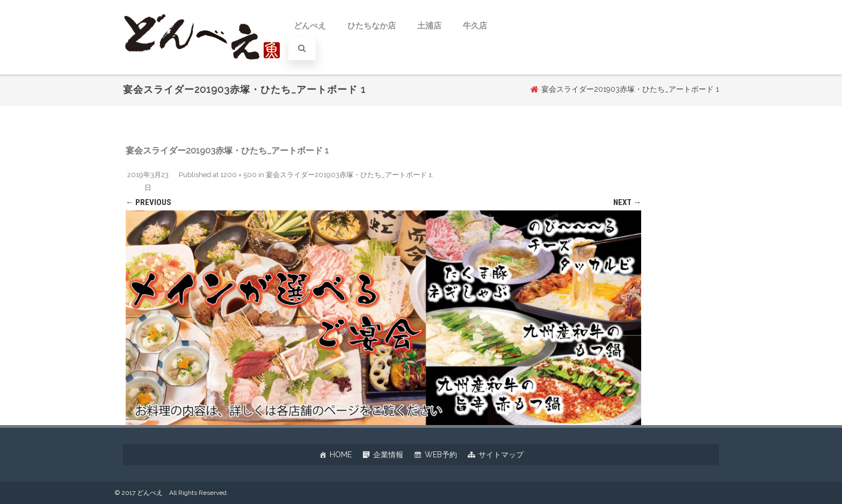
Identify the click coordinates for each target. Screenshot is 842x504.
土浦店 (429, 26)
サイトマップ (501, 455)
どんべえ (310, 26)
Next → (627, 202)
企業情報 (388, 455)
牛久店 (475, 26)
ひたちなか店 (372, 26)
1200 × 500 (238, 175)
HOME (341, 455)
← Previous (148, 202)
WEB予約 (441, 455)
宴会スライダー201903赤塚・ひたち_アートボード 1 (349, 175)
